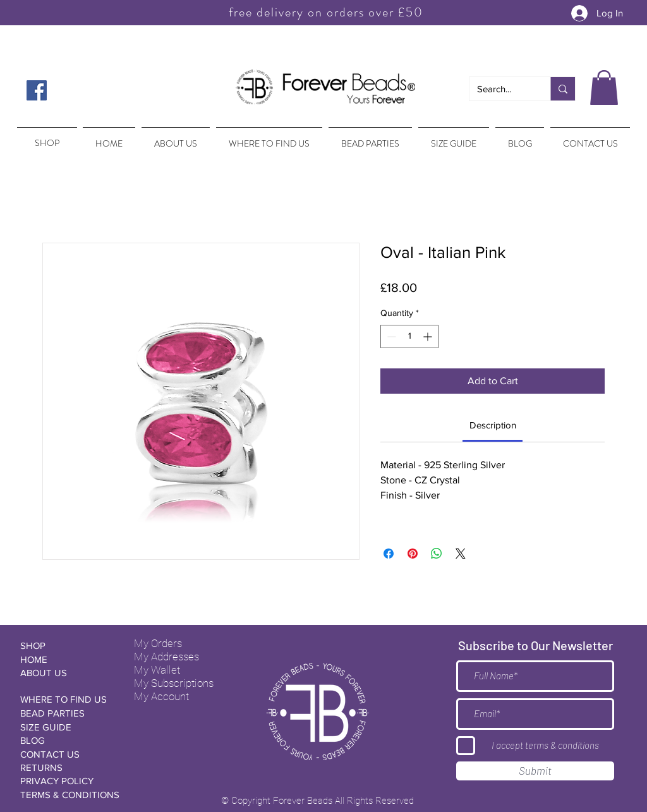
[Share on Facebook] (389, 554)
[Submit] (535, 771)
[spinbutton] (409, 336)
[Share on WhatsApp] (437, 554)
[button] (604, 88)
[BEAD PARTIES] (65, 713)
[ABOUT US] (65, 673)
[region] (46, 137)
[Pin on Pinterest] (413, 554)
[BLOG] (65, 740)
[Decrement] (390, 336)
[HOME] (65, 659)
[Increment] (429, 336)
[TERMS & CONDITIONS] (70, 795)
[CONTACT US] (65, 754)
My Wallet (157, 670)
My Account (161, 696)
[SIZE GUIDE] (65, 727)
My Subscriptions (174, 683)
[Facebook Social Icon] (37, 90)
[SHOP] (65, 645)
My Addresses (166, 657)
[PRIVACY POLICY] (65, 781)
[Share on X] (461, 554)
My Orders (158, 643)
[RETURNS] (65, 767)
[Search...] (500, 89)
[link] (493, 425)
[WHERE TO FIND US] (65, 699)
